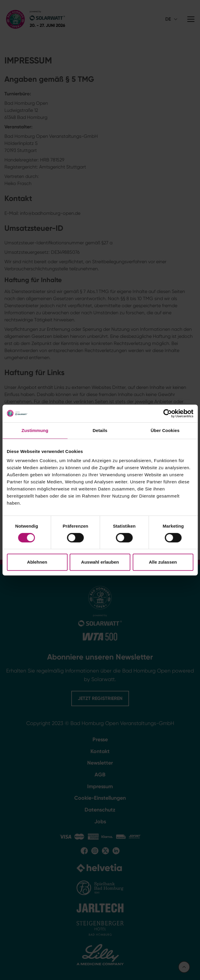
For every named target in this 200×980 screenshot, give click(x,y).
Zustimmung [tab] (35, 430)
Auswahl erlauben (100, 562)
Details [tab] (100, 430)
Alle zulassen (163, 562)
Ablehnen (37, 562)
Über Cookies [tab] (165, 430)
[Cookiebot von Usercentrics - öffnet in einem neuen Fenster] (167, 413)
